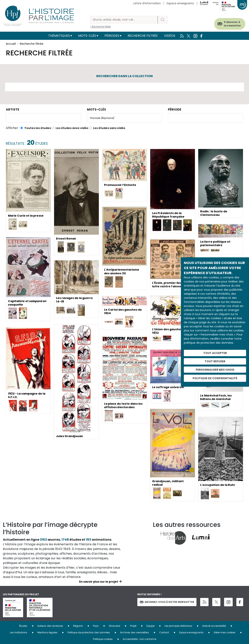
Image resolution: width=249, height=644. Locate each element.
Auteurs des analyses (50, 626)
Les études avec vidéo (72, 128)
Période (175, 109)
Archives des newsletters (135, 632)
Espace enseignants (180, 3)
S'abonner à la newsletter (227, 23)
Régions (78, 626)
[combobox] (43, 118)
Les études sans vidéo (109, 128)
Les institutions (19, 632)
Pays (96, 626)
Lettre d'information (147, 3)
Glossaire (114, 626)
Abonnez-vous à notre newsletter (167, 602)
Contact (164, 632)
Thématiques (59, 36)
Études (23, 626)
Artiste (13, 109)
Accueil (11, 44)
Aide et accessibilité (214, 626)
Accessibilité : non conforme (139, 639)
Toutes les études (38, 128)
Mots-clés (87, 36)
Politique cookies (103, 639)
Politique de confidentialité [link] (215, 378)
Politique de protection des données (89, 632)
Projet (133, 626)
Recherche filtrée (143, 36)
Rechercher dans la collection (124, 76)
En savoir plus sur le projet (99, 582)
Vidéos (170, 36)
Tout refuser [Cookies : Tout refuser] (215, 361)
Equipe (150, 626)
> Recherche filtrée (100, 27)
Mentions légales (47, 632)
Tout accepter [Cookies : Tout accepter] (215, 353)
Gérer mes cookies (224, 632)
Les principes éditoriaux (178, 626)
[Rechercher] (124, 20)
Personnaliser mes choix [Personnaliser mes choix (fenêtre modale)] (215, 369)
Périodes (112, 36)
